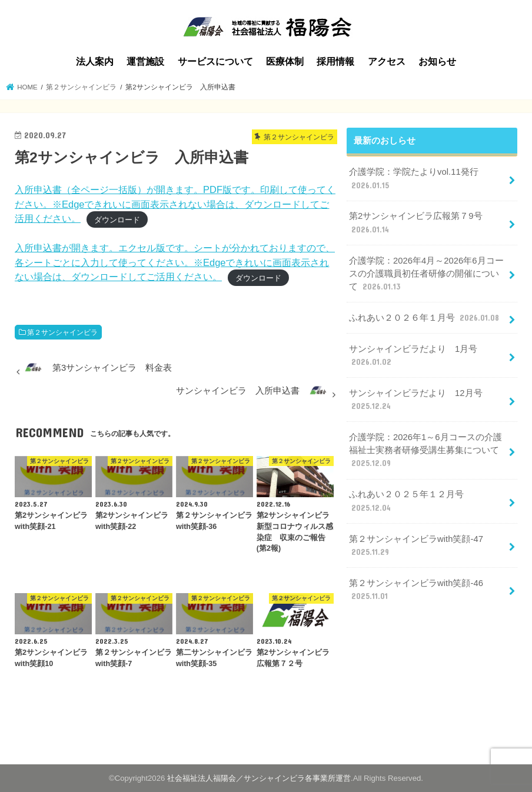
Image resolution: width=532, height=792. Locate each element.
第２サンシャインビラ (62, 332)
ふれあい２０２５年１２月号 (406, 501)
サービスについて (215, 61)
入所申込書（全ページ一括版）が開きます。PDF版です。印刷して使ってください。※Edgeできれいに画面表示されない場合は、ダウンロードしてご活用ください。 (175, 204)
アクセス (387, 61)
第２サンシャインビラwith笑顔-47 (416, 546)
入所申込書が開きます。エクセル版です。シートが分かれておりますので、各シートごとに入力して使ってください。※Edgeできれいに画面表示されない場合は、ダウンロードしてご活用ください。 (175, 262)
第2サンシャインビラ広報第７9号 (416, 223)
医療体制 (285, 61)
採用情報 (335, 61)
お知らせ (437, 61)
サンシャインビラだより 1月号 (413, 356)
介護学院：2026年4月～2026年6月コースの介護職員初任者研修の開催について (426, 274)
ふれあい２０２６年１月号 (425, 318)
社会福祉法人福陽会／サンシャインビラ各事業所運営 (259, 778)
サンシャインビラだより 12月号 (416, 400)
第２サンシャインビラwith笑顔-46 (416, 590)
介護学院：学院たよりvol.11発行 (414, 179)
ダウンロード (117, 219)
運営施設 (145, 61)
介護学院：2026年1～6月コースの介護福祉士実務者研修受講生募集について (425, 451)
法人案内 (95, 61)
